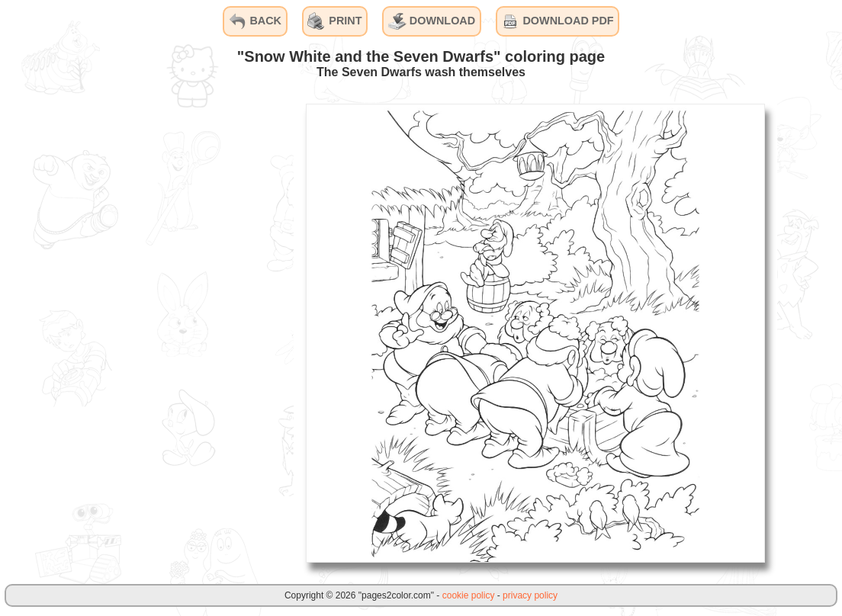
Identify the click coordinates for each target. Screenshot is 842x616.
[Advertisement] (179, 332)
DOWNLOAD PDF (557, 21)
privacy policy (530, 595)
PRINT (334, 21)
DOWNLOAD (432, 21)
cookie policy (469, 595)
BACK (255, 21)
